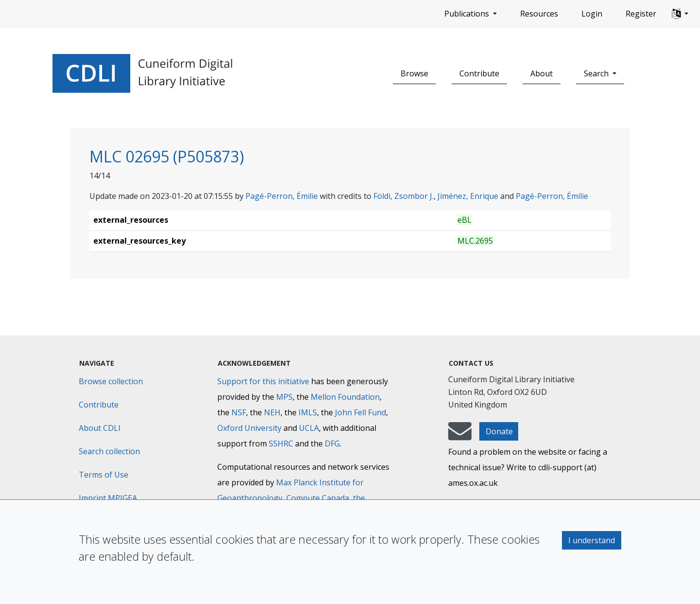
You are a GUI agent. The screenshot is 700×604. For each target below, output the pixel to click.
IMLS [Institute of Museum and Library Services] (308, 412)
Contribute (479, 73)
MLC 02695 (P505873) (167, 156)
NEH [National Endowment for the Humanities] (272, 412)
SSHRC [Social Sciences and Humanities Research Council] (281, 444)
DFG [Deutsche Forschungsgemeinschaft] (332, 444)
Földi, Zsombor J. (403, 196)
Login (592, 14)
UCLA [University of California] (309, 428)
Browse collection (111, 381)
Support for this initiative (263, 381)
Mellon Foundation (345, 397)
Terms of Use (104, 475)
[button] (680, 14)
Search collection (109, 451)
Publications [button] (468, 14)
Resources (539, 14)
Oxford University (249, 428)
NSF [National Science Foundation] (239, 412)
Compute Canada (318, 498)
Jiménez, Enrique (468, 196)
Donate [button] (499, 431)
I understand (592, 540)
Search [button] (597, 73)
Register (641, 14)
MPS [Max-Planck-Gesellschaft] (284, 397)
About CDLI (100, 428)
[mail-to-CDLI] (460, 436)
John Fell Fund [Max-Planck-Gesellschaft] (360, 412)
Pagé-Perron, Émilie (282, 196)
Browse (414, 73)
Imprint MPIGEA (108, 498)
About (542, 73)
